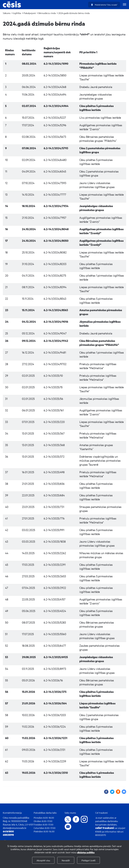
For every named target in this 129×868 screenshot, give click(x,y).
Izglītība (17, 13)
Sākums (7, 13)
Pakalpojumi (30, 13)
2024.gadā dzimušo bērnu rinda (74, 13)
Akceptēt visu (43, 860)
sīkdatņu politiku (86, 852)
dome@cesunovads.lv (15, 828)
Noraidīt (66, 860)
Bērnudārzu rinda (47, 13)
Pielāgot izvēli (88, 860)
